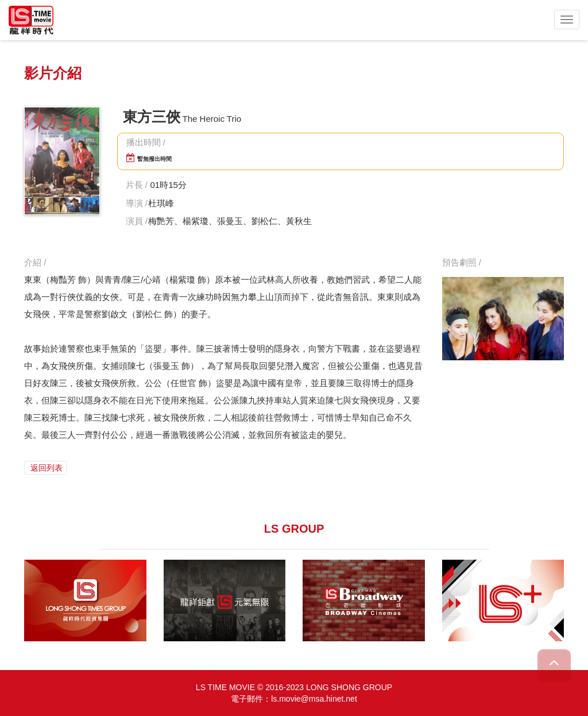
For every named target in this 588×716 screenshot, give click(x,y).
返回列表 (45, 468)
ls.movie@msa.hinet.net (314, 699)
